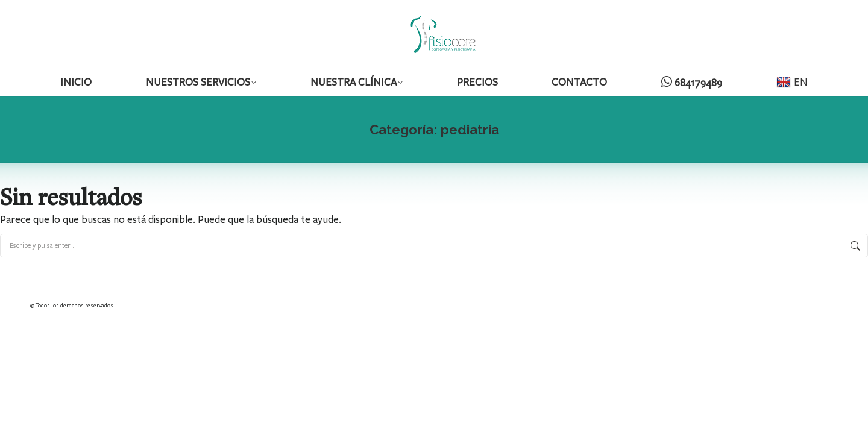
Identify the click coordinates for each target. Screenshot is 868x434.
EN (792, 82)
